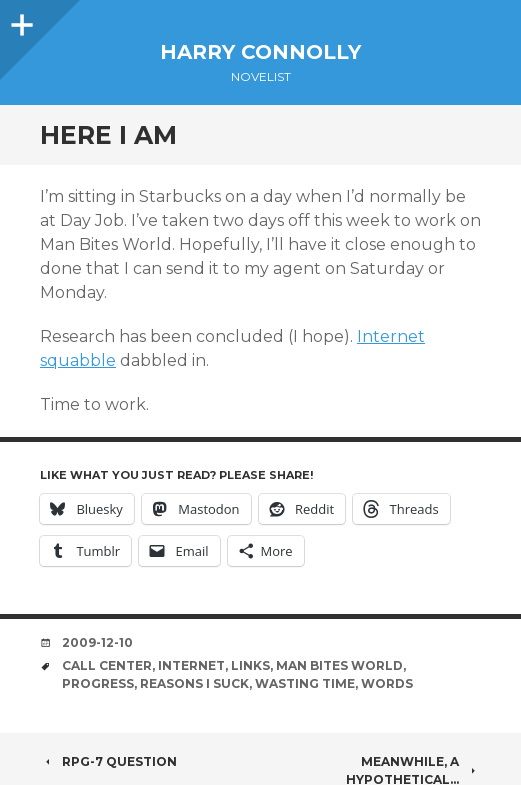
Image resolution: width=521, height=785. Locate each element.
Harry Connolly (260, 52)
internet (191, 665)
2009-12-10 (97, 642)
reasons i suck (194, 683)
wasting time (305, 683)
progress (98, 683)
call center (107, 665)
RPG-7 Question (108, 761)
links (250, 665)
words (387, 683)
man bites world (339, 665)
